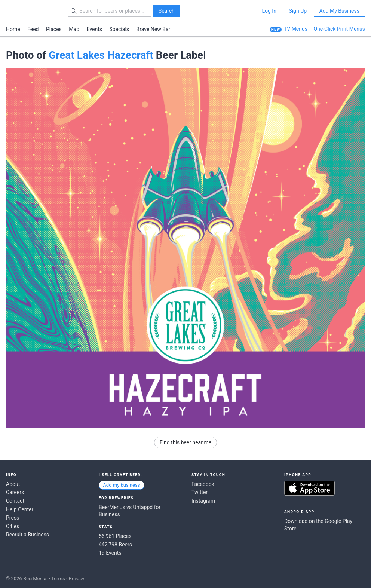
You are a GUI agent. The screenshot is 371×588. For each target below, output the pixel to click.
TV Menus (296, 29)
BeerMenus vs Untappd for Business (130, 511)
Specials (119, 29)
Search (167, 11)
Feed (33, 29)
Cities (13, 526)
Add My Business (339, 11)
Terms (58, 578)
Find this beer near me (185, 442)
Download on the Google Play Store (318, 525)
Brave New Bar (154, 29)
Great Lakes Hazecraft (101, 55)
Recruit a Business (27, 535)
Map (74, 29)
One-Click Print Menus (339, 29)
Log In (269, 11)
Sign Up (298, 11)
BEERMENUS (33, 11)
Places (54, 29)
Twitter (200, 492)
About (13, 484)
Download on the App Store (309, 488)
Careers (15, 492)
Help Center (20, 509)
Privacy (76, 578)
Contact (15, 501)
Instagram (203, 501)
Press (13, 518)
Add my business (121, 485)
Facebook (203, 484)
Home (13, 29)
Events (94, 29)
